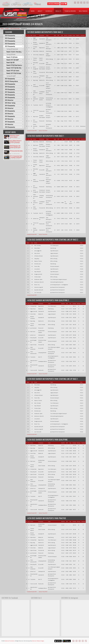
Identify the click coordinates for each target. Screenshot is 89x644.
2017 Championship (14, 92)
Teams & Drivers (70, 11)
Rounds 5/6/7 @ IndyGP (15, 60)
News (33, 11)
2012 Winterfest (14, 119)
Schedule (49, 11)
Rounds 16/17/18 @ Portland (15, 73)
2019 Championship (14, 87)
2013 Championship (14, 111)
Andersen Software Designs (38, 641)
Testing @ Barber (15, 54)
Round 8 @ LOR (15, 62)
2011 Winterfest (14, 124)
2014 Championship (14, 106)
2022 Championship (15, 29)
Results (58, 11)
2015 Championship (14, 97)
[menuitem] (33, 11)
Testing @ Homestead (15, 49)
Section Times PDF (43, 131)
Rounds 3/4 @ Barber (15, 57)
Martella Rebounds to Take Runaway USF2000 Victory (15, 146)
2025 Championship (14, 38)
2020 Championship (14, 84)
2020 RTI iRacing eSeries (14, 81)
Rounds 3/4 (24, 29)
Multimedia (83, 11)
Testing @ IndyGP (15, 76)
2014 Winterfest (14, 108)
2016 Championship (14, 95)
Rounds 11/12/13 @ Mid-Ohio (15, 68)
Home (2, 29)
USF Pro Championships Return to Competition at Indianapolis (16, 157)
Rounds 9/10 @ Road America (15, 65)
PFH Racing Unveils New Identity (16, 151)
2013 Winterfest (14, 114)
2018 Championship (14, 89)
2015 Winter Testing (14, 103)
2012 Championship (14, 116)
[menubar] (59, 11)
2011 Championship (14, 122)
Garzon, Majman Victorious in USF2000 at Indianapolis (16, 141)
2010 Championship (14, 127)
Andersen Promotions (10, 641)
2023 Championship (14, 44)
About (40, 11)
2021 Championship (14, 79)
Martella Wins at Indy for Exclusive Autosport (15, 136)
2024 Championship (14, 41)
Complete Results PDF (32, 131)
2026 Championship (14, 36)
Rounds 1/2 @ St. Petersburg (15, 52)
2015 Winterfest (14, 100)
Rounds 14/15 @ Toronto (15, 71)
